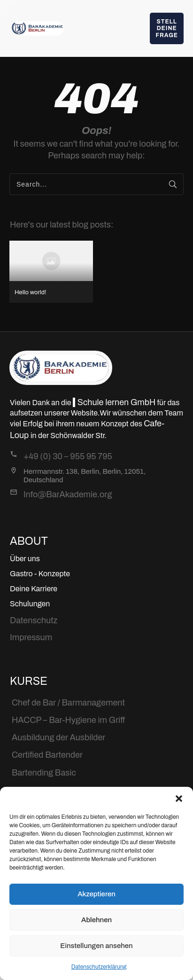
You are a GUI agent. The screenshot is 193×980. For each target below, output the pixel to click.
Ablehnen (96, 920)
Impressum (31, 637)
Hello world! (51, 271)
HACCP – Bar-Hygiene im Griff (68, 720)
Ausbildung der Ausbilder (58, 737)
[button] (179, 799)
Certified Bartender (47, 755)
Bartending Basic (44, 773)
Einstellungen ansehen (96, 946)
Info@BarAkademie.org (68, 494)
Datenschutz (34, 620)
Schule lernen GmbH (116, 402)
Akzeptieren (96, 894)
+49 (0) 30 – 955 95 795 (68, 456)
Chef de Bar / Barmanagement (68, 703)
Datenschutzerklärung (99, 967)
